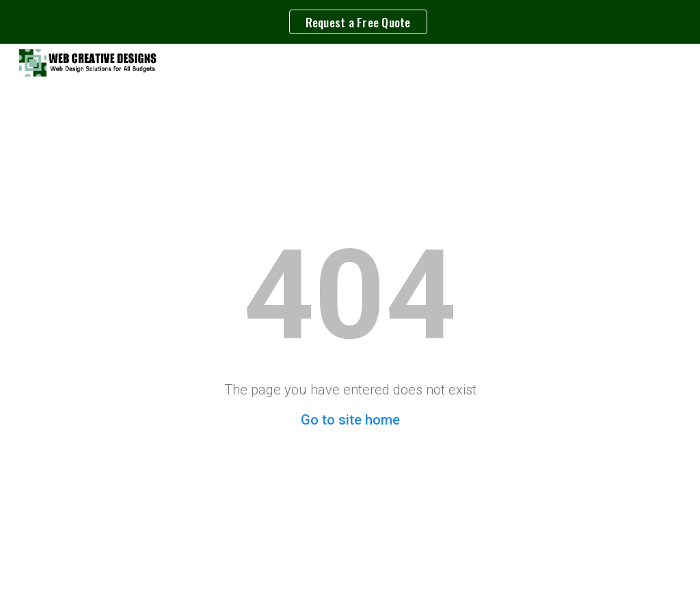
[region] (350, 22)
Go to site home (350, 420)
